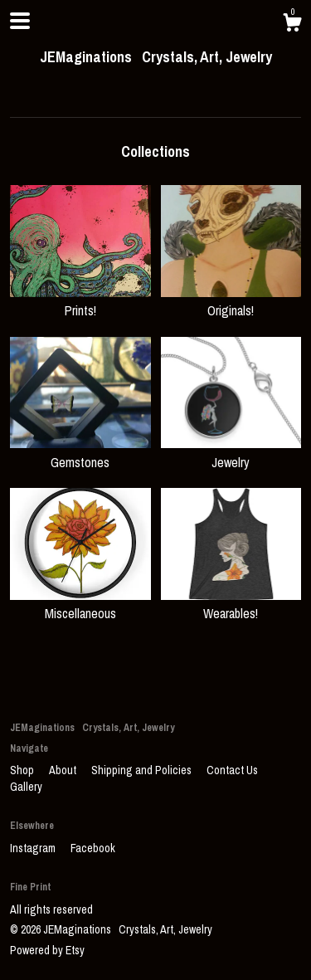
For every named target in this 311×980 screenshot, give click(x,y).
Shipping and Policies (143, 770)
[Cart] (292, 25)
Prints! (80, 301)
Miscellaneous (80, 604)
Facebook (93, 848)
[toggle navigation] (20, 21)
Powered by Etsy (47, 950)
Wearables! (231, 604)
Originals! (231, 301)
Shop (23, 770)
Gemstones (80, 452)
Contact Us (232, 770)
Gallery (26, 787)
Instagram (34, 848)
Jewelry (231, 452)
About (64, 770)
